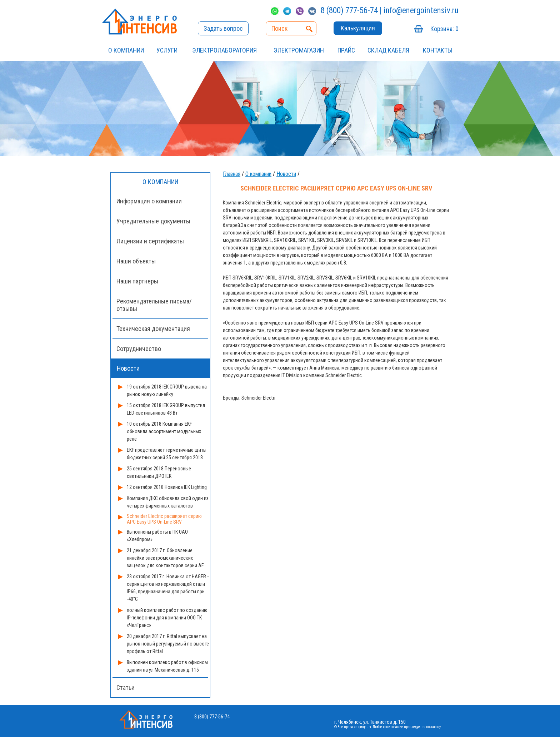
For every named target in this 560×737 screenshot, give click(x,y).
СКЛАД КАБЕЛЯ (388, 50)
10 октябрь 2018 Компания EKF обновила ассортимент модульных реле (164, 431)
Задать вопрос (223, 28)
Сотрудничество (139, 349)
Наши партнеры (137, 281)
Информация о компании (149, 201)
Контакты (437, 50)
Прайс (346, 50)
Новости (286, 174)
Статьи (126, 687)
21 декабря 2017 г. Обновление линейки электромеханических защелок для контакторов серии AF (165, 558)
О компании (126, 50)
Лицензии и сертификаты (150, 241)
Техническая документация (153, 329)
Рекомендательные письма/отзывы (154, 305)
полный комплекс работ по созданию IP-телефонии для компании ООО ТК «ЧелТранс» (167, 618)
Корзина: (444, 29)
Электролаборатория (224, 50)
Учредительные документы (153, 221)
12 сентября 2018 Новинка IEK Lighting (167, 487)
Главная (232, 174)
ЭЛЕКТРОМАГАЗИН (299, 50)
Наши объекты (136, 261)
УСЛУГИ (167, 50)
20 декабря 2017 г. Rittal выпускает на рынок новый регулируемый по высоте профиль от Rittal (168, 644)
